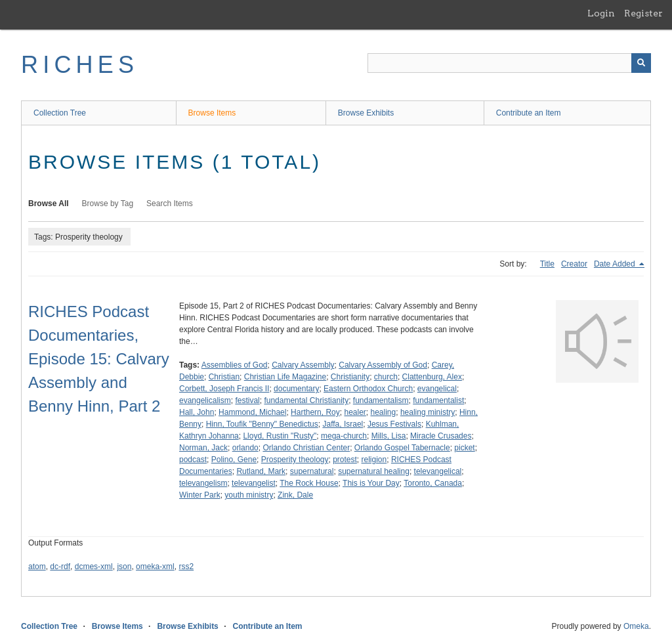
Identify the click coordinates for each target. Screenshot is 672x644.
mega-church (344, 436)
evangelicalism (205, 400)
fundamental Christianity (306, 400)
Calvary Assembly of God (383, 365)
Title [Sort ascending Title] (547, 264)
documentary (296, 389)
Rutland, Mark (261, 471)
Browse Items (212, 113)
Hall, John (197, 412)
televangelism (203, 483)
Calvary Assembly (303, 365)
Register (643, 13)
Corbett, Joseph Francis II (224, 389)
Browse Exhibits (366, 113)
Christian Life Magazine (285, 377)
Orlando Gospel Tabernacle (402, 448)
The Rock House (309, 483)
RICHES (80, 65)
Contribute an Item (529, 113)
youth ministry (249, 495)
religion (374, 460)
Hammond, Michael (252, 412)
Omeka (636, 626)
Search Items (170, 204)
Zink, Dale (295, 495)
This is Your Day (371, 483)
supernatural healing (374, 471)
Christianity (350, 377)
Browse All (49, 204)
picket (464, 448)
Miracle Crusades (441, 436)
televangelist (254, 483)
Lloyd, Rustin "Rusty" (280, 436)
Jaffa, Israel (343, 424)
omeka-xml (155, 567)
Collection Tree (60, 113)
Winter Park (200, 495)
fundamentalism (381, 400)
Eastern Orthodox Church (368, 389)
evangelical (437, 389)
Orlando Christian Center (306, 448)
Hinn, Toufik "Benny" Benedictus (262, 424)
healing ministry (428, 412)
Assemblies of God (235, 365)
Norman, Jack (203, 448)
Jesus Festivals (394, 424)
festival (247, 400)
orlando (245, 448)
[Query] (509, 63)
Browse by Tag (108, 204)
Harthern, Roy (315, 412)
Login (601, 13)
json (124, 567)
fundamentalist (438, 400)
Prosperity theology (295, 460)
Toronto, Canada (433, 483)
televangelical (438, 471)
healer (355, 412)
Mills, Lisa (389, 436)
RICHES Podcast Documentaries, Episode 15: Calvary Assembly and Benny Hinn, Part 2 (99, 359)
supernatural (312, 471)
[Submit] (641, 63)
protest (345, 460)
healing (384, 412)
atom (37, 567)
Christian (224, 377)
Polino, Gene (234, 460)
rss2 (186, 567)
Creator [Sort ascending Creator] (574, 264)
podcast (193, 460)
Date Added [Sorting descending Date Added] (616, 264)
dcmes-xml (94, 567)
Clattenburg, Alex (432, 377)
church (386, 377)
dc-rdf (60, 567)
